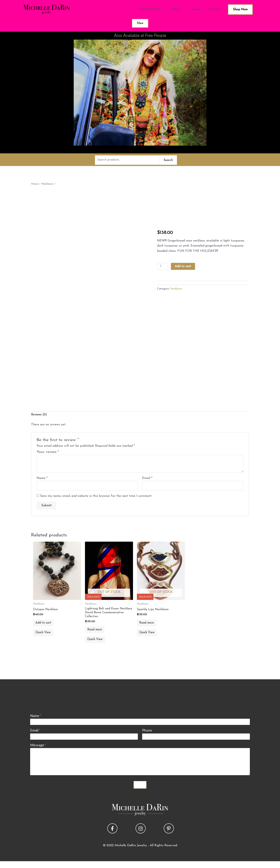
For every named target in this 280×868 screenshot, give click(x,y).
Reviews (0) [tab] (39, 416)
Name (42, 479)
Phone (147, 737)
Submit (140, 791)
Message (38, 752)
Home (35, 185)
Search (168, 160)
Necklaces (48, 185)
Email (147, 479)
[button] (112, 835)
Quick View (46, 638)
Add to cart (184, 267)
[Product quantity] (163, 267)
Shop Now (240, 10)
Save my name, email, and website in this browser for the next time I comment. (96, 498)
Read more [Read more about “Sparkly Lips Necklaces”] (149, 626)
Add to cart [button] (46, 626)
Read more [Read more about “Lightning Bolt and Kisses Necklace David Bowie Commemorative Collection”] (97, 633)
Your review (48, 453)
